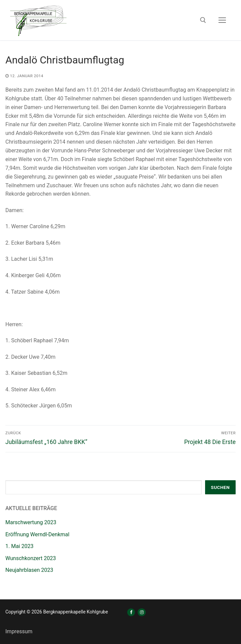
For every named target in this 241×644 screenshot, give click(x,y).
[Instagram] (141, 612)
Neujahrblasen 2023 (29, 570)
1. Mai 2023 (19, 546)
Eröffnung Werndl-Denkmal (37, 534)
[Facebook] (131, 612)
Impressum (19, 631)
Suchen (220, 487)
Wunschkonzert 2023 (31, 558)
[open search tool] (203, 20)
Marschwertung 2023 (31, 522)
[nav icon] (222, 20)
